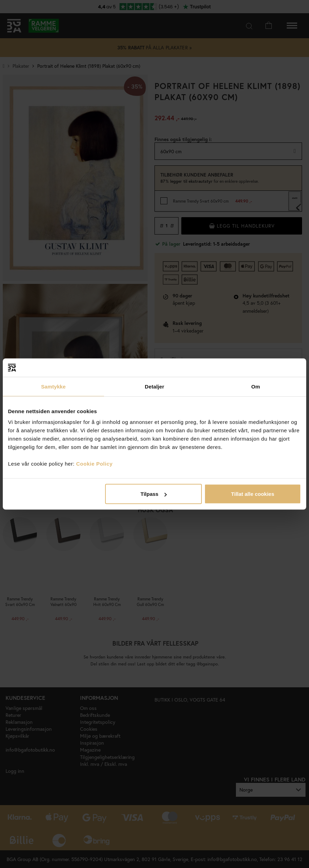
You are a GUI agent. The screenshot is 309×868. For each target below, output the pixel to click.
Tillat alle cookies (253, 494)
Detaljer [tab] (154, 386)
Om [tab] (256, 386)
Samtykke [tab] (53, 386)
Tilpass (154, 494)
